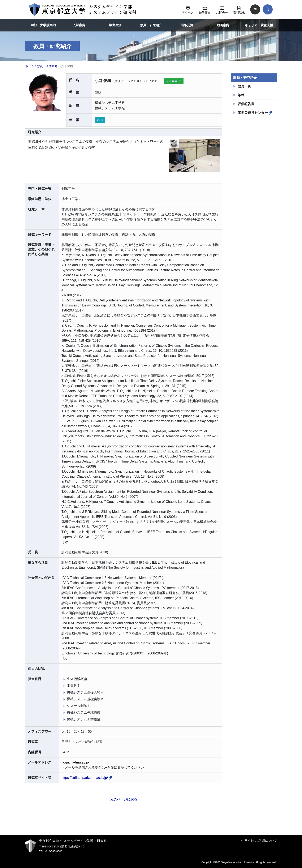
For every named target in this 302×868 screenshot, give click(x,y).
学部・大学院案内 (43, 25)
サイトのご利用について (261, 841)
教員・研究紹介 (151, 25)
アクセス (188, 9)
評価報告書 (246, 104)
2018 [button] (100, 120)
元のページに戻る (124, 799)
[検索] (268, 9)
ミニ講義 (173, 81)
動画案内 (223, 25)
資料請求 (239, 9)
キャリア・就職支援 (259, 25)
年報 (241, 95)
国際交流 (187, 25)
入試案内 (79, 25)
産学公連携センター (255, 113)
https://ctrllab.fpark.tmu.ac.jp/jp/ (87, 778)
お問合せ (222, 9)
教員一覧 (244, 86)
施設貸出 (205, 9)
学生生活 (115, 25)
